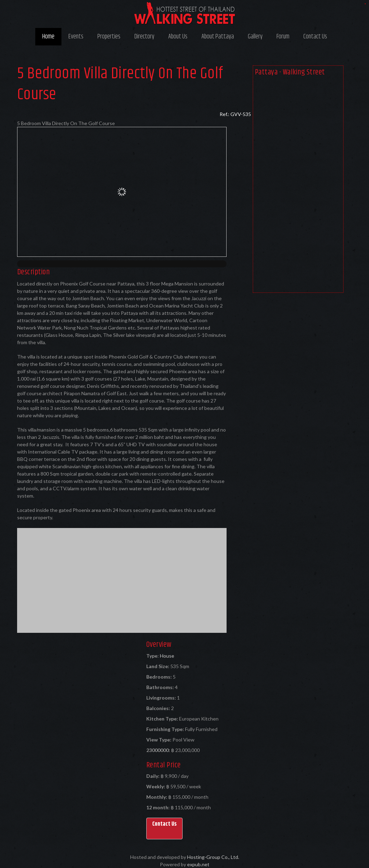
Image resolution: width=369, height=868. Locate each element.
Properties (109, 37)
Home (48, 37)
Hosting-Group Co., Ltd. (213, 857)
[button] (164, 829)
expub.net (198, 864)
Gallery (255, 37)
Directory (144, 37)
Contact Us (315, 37)
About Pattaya (218, 37)
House (167, 656)
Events (76, 37)
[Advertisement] (298, 186)
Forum (283, 37)
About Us (178, 37)
